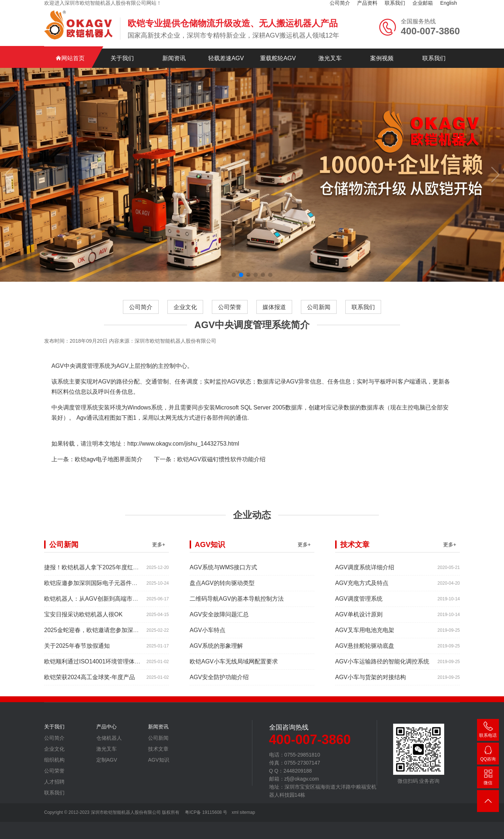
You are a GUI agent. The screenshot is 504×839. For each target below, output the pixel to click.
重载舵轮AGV (278, 51)
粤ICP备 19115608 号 (206, 812)
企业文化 (185, 314)
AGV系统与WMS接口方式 (223, 575)
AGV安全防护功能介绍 (219, 684)
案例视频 (382, 51)
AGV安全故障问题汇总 (219, 622)
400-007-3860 (488, 731)
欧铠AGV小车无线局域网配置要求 (234, 669)
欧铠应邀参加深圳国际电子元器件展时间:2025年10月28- (117, 590)
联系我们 (434, 51)
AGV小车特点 (208, 637)
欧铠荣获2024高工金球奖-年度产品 (90, 684)
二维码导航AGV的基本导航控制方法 (237, 606)
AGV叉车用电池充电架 (365, 637)
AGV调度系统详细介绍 (365, 575)
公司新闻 (319, 314)
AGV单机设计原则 (359, 622)
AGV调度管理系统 (359, 606)
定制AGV (107, 767)
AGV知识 (159, 767)
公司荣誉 (230, 314)
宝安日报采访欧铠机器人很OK (83, 622)
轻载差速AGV (226, 51)
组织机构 (54, 767)
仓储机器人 (109, 745)
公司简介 (141, 314)
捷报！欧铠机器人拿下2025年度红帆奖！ (97, 575)
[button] (234, 268)
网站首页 (70, 51)
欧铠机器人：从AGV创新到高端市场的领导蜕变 (106, 606)
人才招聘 (54, 789)
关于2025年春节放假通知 (77, 653)
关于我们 (122, 51)
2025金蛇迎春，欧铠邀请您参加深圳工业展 (100, 637)
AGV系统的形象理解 (216, 653)
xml (235, 812)
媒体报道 (274, 314)
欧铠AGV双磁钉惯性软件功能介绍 (221, 467)
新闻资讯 (174, 51)
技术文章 (158, 756)
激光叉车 (330, 51)
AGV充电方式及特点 (362, 590)
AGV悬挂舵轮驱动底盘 (365, 653)
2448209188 (488, 755)
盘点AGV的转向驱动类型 (222, 590)
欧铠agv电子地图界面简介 (109, 467)
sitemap (247, 812)
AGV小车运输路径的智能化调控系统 (382, 669)
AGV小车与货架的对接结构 (371, 684)
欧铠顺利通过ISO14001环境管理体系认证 (98, 669)
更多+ (159, 552)
